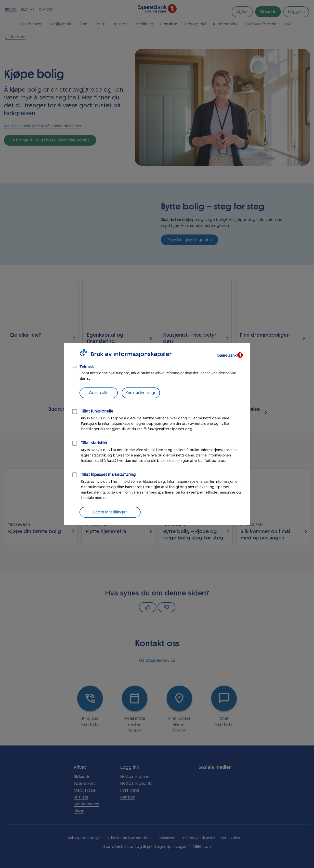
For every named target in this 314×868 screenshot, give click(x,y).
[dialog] (157, 434)
